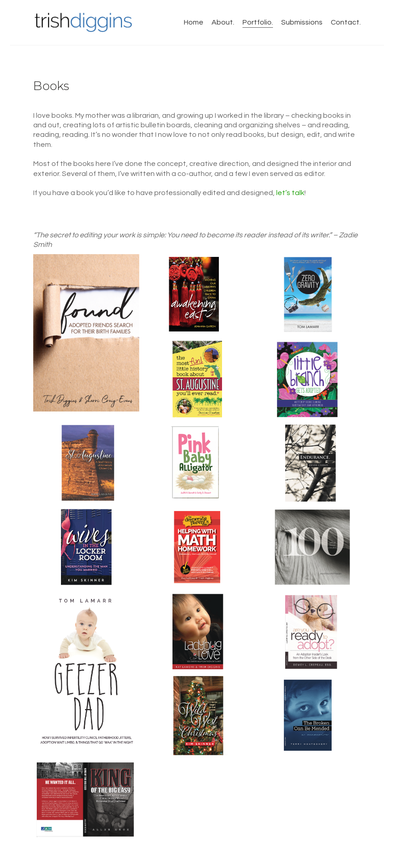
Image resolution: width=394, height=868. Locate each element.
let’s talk (290, 193)
